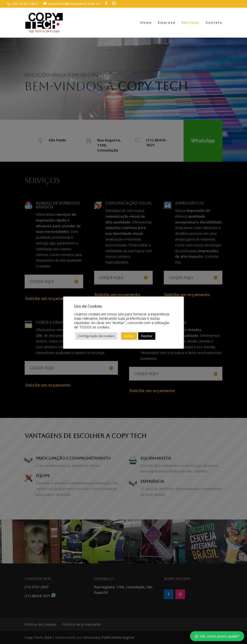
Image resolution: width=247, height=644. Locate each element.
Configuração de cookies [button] (96, 336)
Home (146, 23)
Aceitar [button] (129, 336)
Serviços (190, 23)
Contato (214, 23)
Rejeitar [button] (147, 336)
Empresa (167, 23)
